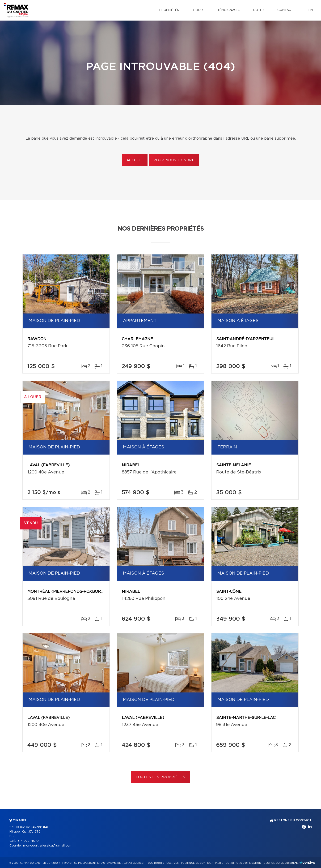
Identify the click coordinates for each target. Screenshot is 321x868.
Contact (285, 10)
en (311, 10)
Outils (259, 10)
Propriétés (169, 10)
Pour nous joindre (174, 160)
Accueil (135, 160)
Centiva (308, 862)
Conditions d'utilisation (243, 863)
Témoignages (229, 10)
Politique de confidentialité (202, 863)
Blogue (198, 10)
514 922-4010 (28, 841)
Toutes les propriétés (161, 777)
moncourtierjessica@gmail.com (48, 846)
